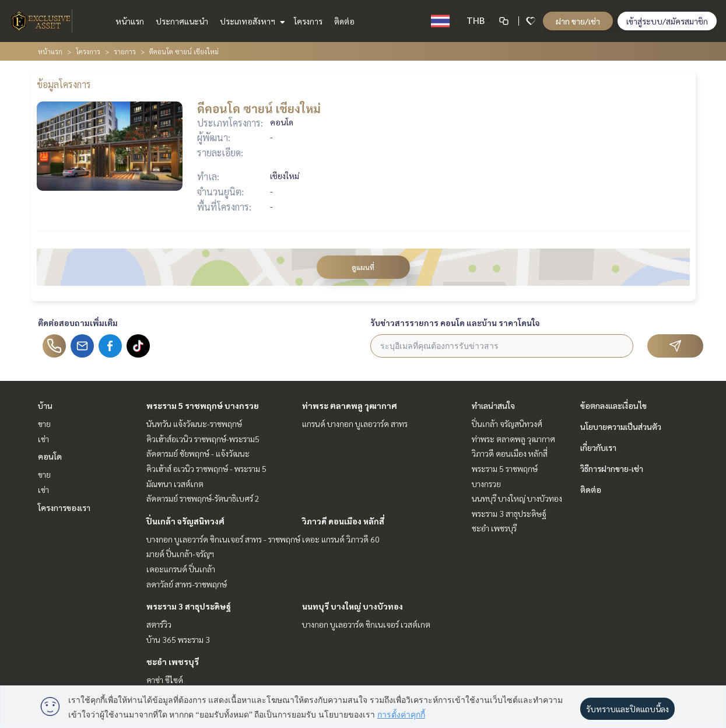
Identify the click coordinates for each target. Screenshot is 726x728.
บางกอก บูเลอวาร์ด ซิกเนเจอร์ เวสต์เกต (366, 624)
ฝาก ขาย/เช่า (578, 21)
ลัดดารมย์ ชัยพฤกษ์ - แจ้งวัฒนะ (198, 453)
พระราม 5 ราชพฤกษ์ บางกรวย (203, 405)
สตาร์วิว (159, 624)
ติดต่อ (344, 21)
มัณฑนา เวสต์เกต (175, 484)
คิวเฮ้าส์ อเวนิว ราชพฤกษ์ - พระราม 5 (206, 468)
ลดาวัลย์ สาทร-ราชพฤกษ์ (187, 584)
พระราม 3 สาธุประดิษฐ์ (189, 606)
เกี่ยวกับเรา (598, 447)
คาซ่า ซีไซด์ (165, 680)
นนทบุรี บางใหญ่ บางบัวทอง (353, 606)
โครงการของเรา (64, 508)
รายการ (125, 51)
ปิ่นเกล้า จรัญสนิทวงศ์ (185, 521)
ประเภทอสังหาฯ (251, 21)
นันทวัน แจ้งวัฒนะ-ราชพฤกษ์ (194, 423)
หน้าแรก (130, 21)
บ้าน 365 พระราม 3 (178, 639)
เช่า (43, 439)
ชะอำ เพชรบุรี (173, 661)
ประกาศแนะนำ (182, 21)
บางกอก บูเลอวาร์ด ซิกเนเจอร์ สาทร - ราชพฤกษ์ (223, 539)
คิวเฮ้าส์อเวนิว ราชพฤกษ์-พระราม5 (203, 439)
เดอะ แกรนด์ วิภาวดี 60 (341, 539)
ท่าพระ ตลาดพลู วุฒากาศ (350, 405)
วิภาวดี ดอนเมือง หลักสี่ (343, 521)
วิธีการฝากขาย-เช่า (612, 468)
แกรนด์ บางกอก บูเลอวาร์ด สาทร (355, 423)
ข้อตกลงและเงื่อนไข (613, 405)
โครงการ (308, 21)
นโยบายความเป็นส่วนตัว (621, 426)
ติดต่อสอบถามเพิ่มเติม (78, 323)
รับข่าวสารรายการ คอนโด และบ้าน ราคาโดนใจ (455, 323)
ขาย (44, 423)
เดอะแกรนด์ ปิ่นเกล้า (181, 569)
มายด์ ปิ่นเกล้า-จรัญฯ (180, 554)
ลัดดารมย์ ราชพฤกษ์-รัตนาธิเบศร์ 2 (203, 498)
